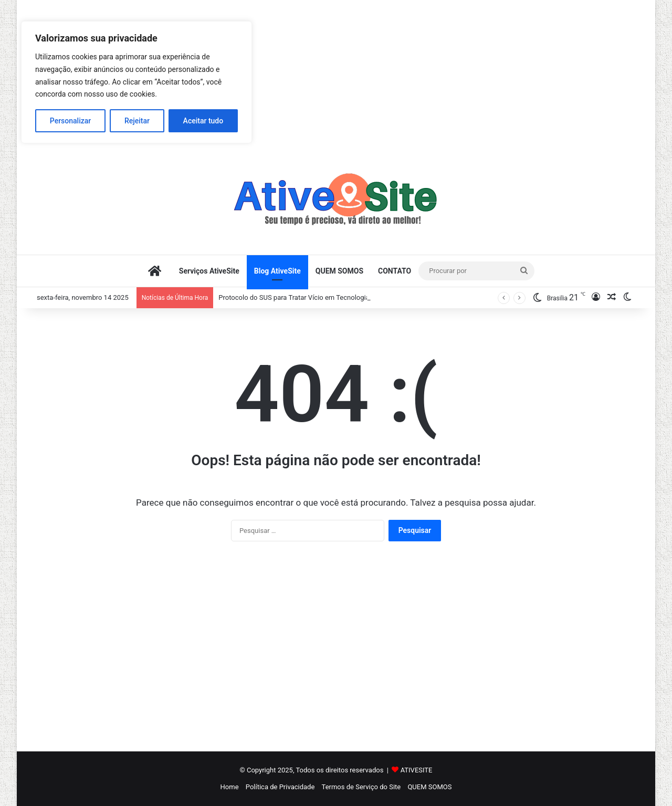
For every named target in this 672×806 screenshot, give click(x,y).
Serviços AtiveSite (209, 271)
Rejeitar (137, 121)
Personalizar (70, 121)
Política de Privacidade (280, 787)
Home (230, 787)
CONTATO (395, 271)
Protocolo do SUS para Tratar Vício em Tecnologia (294, 297)
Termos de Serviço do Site (361, 787)
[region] (136, 82)
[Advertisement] (336, 74)
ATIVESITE (417, 770)
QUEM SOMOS (339, 271)
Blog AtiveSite (277, 271)
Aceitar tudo (203, 121)
